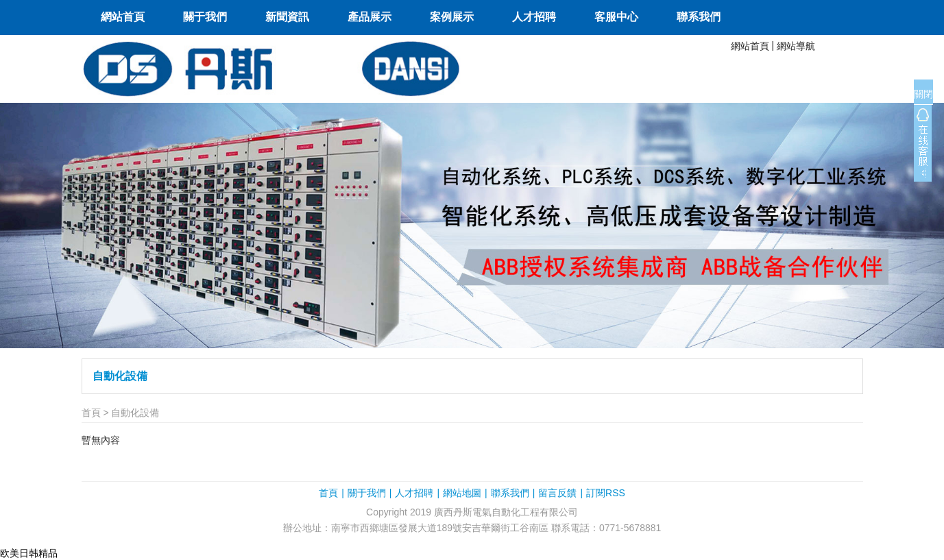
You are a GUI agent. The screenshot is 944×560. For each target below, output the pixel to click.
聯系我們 (699, 17)
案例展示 (452, 17)
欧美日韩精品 (29, 553)
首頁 (91, 413)
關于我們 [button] (205, 17)
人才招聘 (534, 17)
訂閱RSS (606, 493)
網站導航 (796, 46)
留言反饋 (557, 493)
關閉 (923, 94)
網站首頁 (123, 17)
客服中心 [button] (616, 17)
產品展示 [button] (370, 17)
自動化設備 (120, 376)
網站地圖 (462, 493)
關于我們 (367, 493)
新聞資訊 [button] (287, 17)
